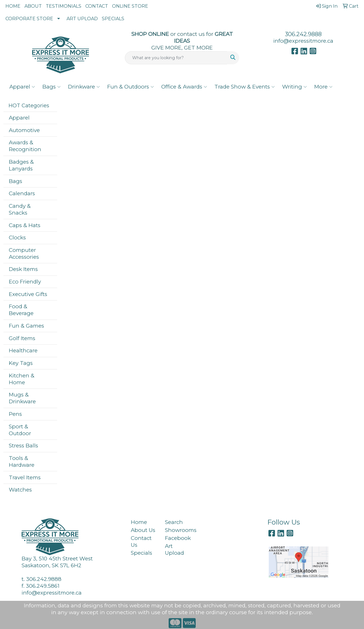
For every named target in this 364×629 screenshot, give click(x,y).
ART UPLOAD (82, 19)
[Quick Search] (176, 58)
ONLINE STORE (130, 6)
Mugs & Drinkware (22, 398)
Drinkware (84, 87)
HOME (13, 6)
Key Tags (21, 363)
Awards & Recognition (25, 146)
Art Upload (174, 549)
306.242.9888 (303, 34)
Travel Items (25, 477)
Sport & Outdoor (20, 430)
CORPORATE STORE (29, 19)
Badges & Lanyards (21, 165)
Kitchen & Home (22, 379)
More (323, 87)
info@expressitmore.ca (303, 41)
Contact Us (141, 541)
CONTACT (97, 6)
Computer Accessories (24, 253)
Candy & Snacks (20, 209)
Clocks (17, 238)
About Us (143, 530)
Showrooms (179, 530)
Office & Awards (184, 87)
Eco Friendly (25, 282)
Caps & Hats (25, 225)
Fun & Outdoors (131, 87)
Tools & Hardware (22, 462)
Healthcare (23, 351)
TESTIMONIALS (64, 6)
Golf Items (22, 338)
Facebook (178, 538)
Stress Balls (23, 446)
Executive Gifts (28, 294)
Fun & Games (26, 326)
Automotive (24, 130)
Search (174, 522)
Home (139, 522)
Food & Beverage (21, 310)
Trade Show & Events (245, 87)
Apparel (22, 87)
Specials (141, 553)
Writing (294, 87)
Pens (15, 414)
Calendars (22, 193)
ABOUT (33, 6)
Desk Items (23, 269)
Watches (20, 490)
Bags (51, 87)
